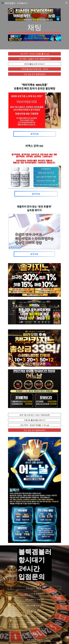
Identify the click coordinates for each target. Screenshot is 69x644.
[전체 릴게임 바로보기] (34, 622)
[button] (3, 3)
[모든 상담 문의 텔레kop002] (34, 74)
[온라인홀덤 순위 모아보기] (34, 64)
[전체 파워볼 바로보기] (34, 605)
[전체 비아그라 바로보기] (34, 628)
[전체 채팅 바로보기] (34, 640)
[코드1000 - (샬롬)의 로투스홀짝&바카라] (34, 59)
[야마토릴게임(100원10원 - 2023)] (34, 69)
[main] (34, 28)
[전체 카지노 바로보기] (34, 588)
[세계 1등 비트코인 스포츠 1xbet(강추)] (34, 415)
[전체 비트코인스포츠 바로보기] (34, 617)
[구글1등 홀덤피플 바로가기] (34, 420)
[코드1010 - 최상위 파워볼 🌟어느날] (34, 54)
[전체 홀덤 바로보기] (34, 611)
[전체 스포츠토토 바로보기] (34, 594)
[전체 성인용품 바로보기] (34, 634)
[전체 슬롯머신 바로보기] (34, 600)
